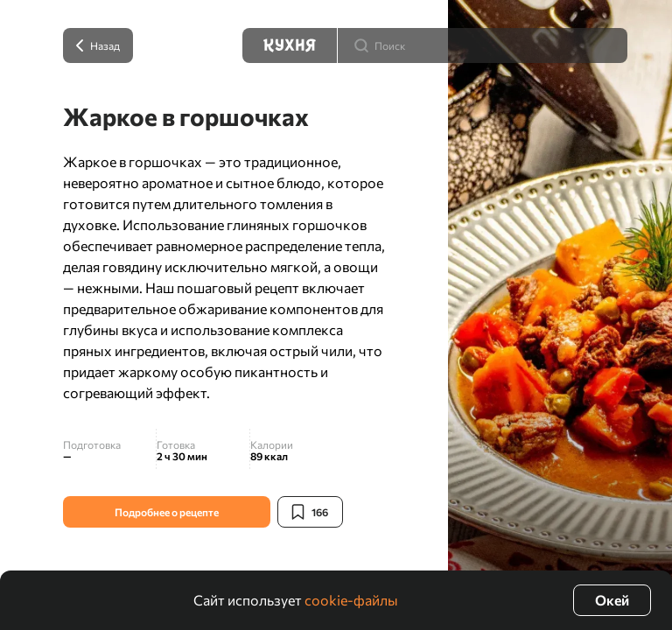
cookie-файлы (351, 600)
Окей (612, 600)
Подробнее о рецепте (167, 512)
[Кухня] (290, 45)
